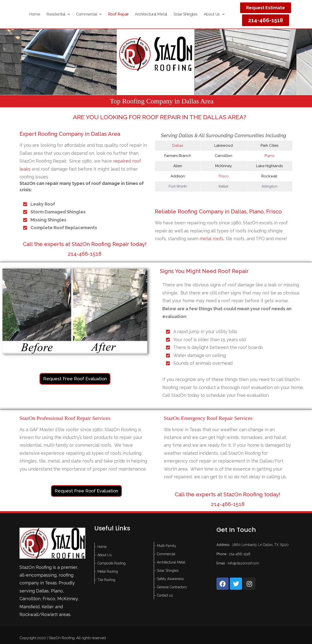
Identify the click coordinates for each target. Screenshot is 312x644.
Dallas (178, 145)
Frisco (224, 176)
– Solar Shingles (166, 571)
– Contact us (163, 595)
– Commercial (165, 554)
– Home (101, 547)
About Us (214, 14)
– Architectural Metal (170, 562)
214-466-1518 (85, 254)
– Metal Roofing (106, 571)
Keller (48, 607)
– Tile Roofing (105, 580)
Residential (58, 14)
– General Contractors (170, 587)
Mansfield (29, 607)
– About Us (103, 555)
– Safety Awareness (169, 579)
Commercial (89, 14)
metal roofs (212, 239)
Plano (269, 156)
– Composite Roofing (110, 563)
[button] (58, 14)
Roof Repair (118, 14)
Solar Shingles (185, 14)
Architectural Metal (151, 14)
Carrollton (30, 599)
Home (34, 14)
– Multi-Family (165, 546)
